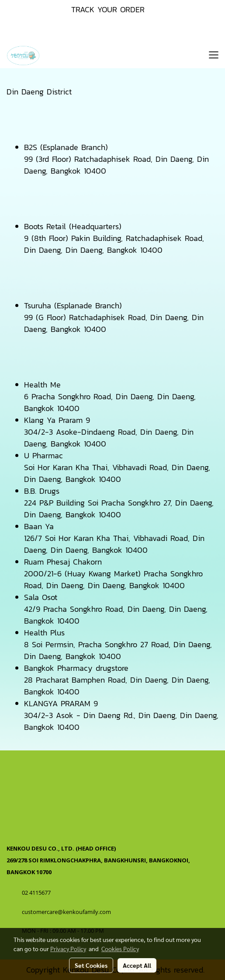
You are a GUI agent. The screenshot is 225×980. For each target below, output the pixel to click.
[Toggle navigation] (214, 56)
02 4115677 (37, 893)
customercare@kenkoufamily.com (66, 912)
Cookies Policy (120, 949)
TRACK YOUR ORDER (108, 9)
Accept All (137, 965)
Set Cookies (91, 965)
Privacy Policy (68, 949)
